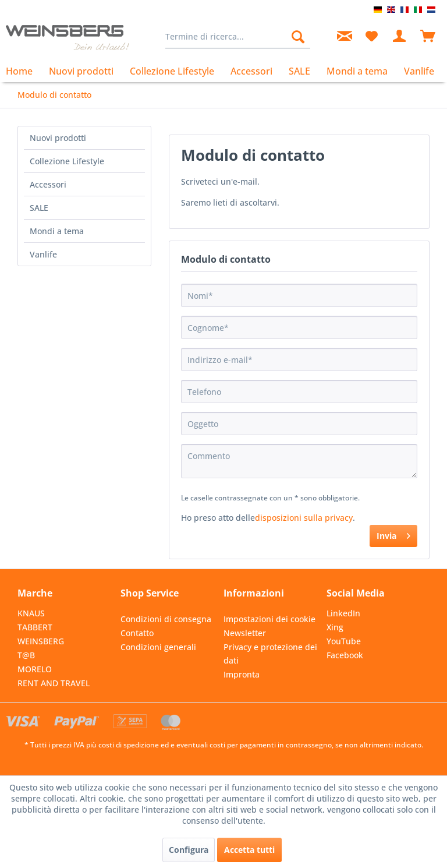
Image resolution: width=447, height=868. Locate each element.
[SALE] (299, 71)
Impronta (242, 674)
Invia (393, 534)
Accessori (48, 184)
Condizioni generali (158, 647)
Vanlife (43, 254)
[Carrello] (428, 37)
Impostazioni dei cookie (269, 619)
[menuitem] (238, 37)
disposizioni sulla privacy (304, 518)
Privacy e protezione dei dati (270, 654)
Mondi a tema (57, 231)
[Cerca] (298, 37)
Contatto (137, 633)
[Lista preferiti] (371, 37)
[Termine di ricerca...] (238, 37)
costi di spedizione (129, 745)
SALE (39, 208)
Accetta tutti (249, 850)
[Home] (23, 71)
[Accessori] (251, 71)
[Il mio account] (400, 37)
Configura (189, 850)
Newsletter (245, 633)
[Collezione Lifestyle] (172, 71)
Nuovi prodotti (58, 138)
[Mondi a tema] (357, 71)
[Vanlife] (419, 71)
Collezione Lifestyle (67, 161)
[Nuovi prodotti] (81, 71)
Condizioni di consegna (166, 619)
